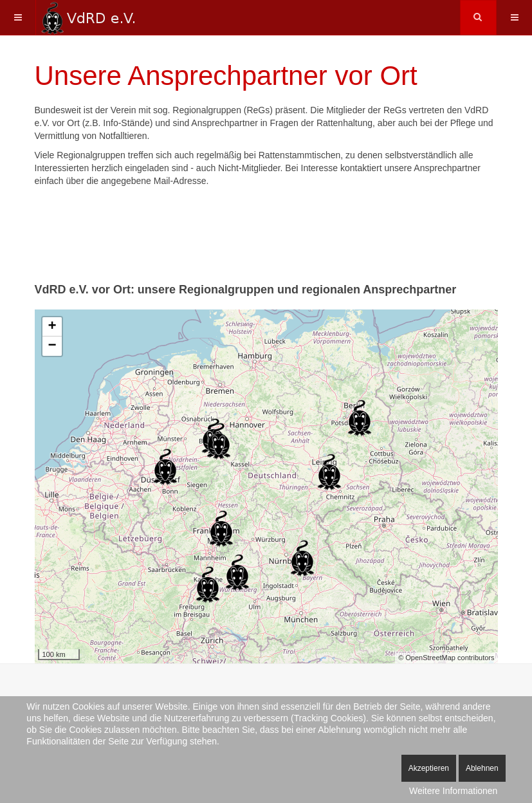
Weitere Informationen (453, 791)
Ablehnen (482, 768)
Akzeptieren (429, 768)
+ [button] (52, 327)
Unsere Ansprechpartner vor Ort (226, 76)
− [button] (52, 346)
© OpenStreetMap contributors (446, 658)
